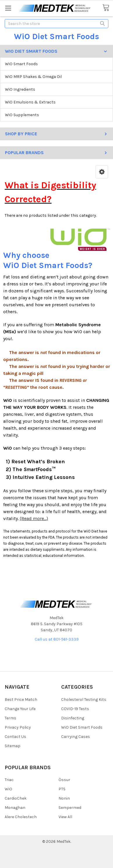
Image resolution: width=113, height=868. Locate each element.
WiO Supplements (22, 115)
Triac (9, 780)
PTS (62, 789)
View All (65, 817)
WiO (8, 789)
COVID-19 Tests (75, 709)
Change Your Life (20, 709)
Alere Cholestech (21, 817)
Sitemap (13, 746)
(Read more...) (34, 518)
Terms (10, 718)
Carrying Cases (76, 737)
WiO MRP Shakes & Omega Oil (33, 77)
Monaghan (15, 808)
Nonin (64, 798)
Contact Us (15, 737)
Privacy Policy (18, 727)
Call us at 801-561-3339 (57, 639)
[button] (102, 172)
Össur (64, 780)
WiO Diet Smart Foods (82, 727)
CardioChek (16, 798)
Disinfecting (73, 718)
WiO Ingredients (20, 89)
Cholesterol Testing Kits (84, 700)
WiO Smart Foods (21, 64)
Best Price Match (21, 700)
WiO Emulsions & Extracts (30, 102)
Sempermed (70, 808)
